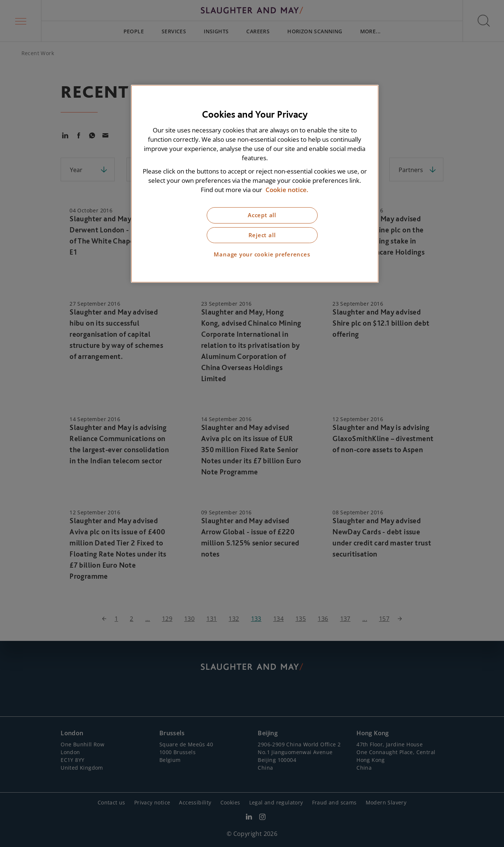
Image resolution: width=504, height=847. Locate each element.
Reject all (262, 235)
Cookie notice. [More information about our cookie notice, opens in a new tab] (287, 190)
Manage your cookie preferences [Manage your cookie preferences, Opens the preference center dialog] (262, 254)
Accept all (262, 215)
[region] (255, 184)
